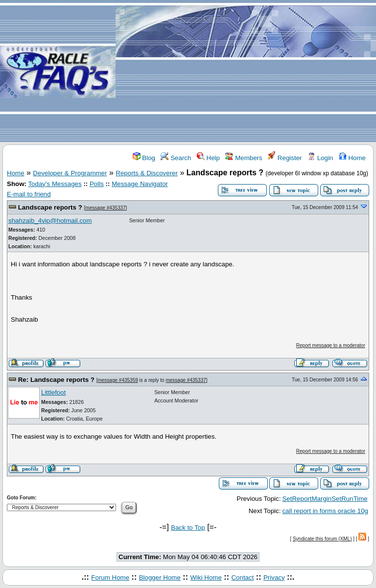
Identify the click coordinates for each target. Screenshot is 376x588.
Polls (97, 184)
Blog (144, 158)
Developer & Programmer (70, 173)
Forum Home (110, 577)
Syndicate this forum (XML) (322, 539)
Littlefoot (53, 392)
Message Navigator (140, 184)
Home (352, 158)
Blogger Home (160, 577)
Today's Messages (55, 184)
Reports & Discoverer (147, 173)
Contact (242, 577)
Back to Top (188, 528)
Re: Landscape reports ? (57, 380)
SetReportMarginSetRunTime (325, 499)
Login (320, 158)
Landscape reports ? (51, 207)
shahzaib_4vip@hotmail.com (50, 221)
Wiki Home (206, 577)
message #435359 (117, 380)
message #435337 (105, 208)
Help (208, 158)
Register (285, 158)
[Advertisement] (246, 71)
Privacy (274, 577)
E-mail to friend (29, 194)
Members (244, 158)
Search (176, 158)
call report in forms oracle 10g (325, 511)
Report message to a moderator (331, 345)
